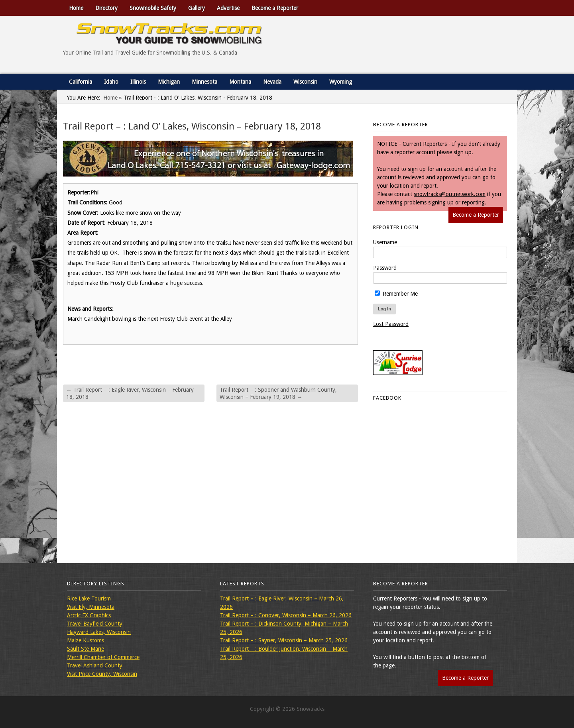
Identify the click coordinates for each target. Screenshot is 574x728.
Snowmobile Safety (153, 8)
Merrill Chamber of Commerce (103, 657)
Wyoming (341, 82)
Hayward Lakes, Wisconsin (99, 632)
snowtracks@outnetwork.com (450, 194)
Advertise (228, 8)
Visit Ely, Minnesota (91, 607)
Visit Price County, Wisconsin (102, 674)
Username (385, 242)
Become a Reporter (275, 8)
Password (385, 268)
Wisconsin (305, 82)
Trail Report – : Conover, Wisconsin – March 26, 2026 (286, 615)
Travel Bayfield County (95, 624)
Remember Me (396, 294)
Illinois (138, 82)
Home (76, 8)
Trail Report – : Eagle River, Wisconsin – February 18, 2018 (130, 393)
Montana (240, 82)
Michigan (169, 82)
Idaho (111, 82)
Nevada (272, 82)
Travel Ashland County (95, 665)
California (81, 82)
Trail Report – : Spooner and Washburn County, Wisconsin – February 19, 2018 (278, 393)
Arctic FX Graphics (89, 615)
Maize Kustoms (86, 640)
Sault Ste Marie (86, 649)
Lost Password (391, 324)
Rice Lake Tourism (89, 598)
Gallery (197, 8)
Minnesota (204, 82)
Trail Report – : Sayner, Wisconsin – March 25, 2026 (284, 640)
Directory (106, 8)
